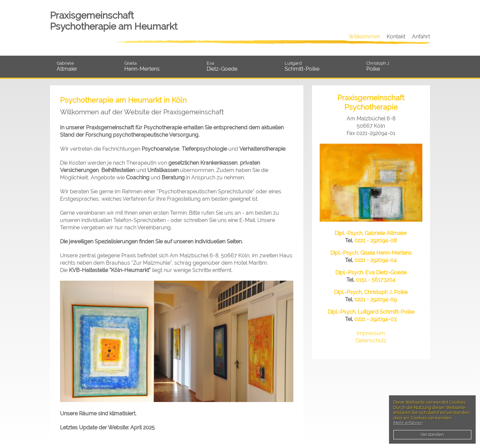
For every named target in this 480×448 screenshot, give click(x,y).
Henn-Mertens (162, 66)
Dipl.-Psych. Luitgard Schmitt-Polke (371, 312)
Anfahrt (421, 36)
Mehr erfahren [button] (408, 423)
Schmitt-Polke (322, 66)
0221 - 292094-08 (375, 240)
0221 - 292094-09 (375, 299)
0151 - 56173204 (375, 280)
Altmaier (87, 66)
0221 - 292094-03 (375, 319)
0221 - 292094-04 (375, 260)
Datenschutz (371, 340)
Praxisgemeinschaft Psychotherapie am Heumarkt (114, 21)
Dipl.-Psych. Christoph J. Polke (371, 292)
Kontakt (396, 36)
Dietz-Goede (242, 66)
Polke (398, 66)
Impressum (371, 333)
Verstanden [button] (432, 434)
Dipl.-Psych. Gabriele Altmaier (371, 233)
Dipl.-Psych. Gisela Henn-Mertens (371, 253)
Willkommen (364, 36)
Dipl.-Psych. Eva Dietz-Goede (371, 272)
